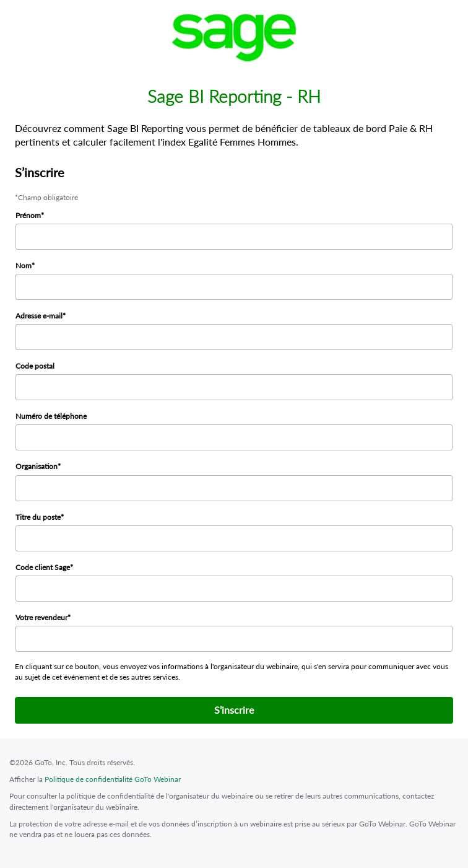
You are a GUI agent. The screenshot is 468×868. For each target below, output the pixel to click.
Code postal (35, 366)
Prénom (28, 215)
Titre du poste (38, 517)
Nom (24, 265)
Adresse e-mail (39, 316)
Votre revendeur (41, 617)
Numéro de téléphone (51, 416)
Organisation (37, 466)
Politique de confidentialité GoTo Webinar (113, 779)
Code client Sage (43, 567)
